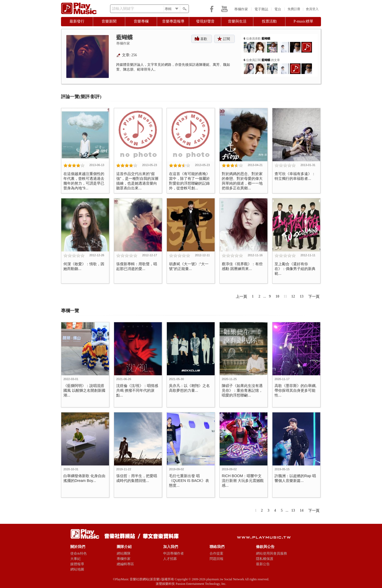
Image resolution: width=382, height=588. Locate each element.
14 (302, 510)
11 (285, 296)
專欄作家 (241, 9)
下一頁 (314, 297)
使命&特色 (79, 553)
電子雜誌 (261, 9)
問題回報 (216, 559)
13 (302, 296)
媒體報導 (77, 564)
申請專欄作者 (173, 553)
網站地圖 (77, 569)
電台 (278, 9)
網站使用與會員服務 (272, 553)
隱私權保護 (265, 559)
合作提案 (216, 553)
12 (293, 296)
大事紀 (75, 559)
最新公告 (263, 564)
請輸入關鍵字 (123, 9)
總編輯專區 (125, 564)
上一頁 (241, 297)
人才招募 (170, 559)
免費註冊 (294, 9)
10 (277, 296)
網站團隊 (124, 553)
